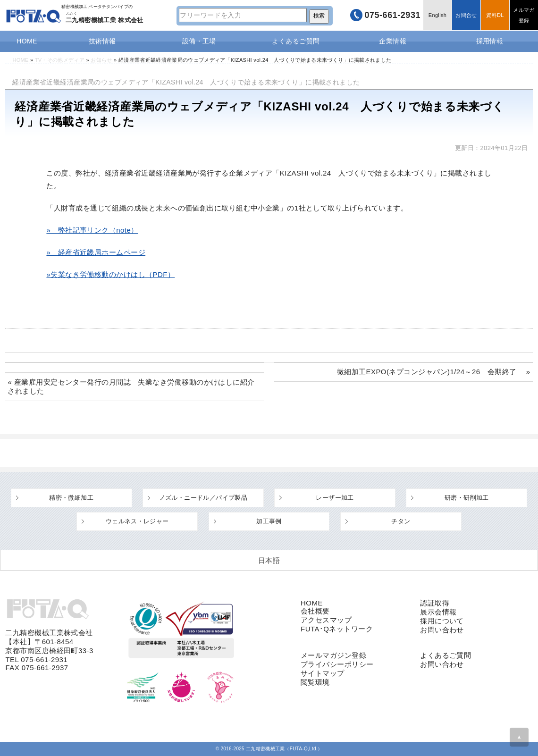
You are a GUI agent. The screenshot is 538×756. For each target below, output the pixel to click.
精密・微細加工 (71, 498)
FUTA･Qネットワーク (337, 629)
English (437, 15)
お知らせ (101, 60)
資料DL (495, 15)
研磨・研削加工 (467, 498)
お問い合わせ (442, 630)
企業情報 (393, 41)
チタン (401, 521)
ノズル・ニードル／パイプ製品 (203, 498)
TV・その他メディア (60, 60)
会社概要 (315, 611)
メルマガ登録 (524, 15)
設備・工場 (199, 41)
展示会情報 (438, 612)
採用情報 (490, 41)
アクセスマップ (326, 620)
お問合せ (466, 15)
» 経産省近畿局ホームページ (96, 252)
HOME (27, 41)
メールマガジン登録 (333, 655)
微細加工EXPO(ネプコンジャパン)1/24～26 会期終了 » (434, 372)
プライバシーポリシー (337, 664)
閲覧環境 (315, 682)
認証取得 (435, 603)
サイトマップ (323, 673)
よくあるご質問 (296, 41)
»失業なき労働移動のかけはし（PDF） (110, 274)
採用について (442, 621)
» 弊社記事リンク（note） (92, 230)
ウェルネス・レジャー (137, 521)
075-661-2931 (392, 15)
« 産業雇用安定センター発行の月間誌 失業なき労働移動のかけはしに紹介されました (131, 386)
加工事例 (269, 521)
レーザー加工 (335, 498)
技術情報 (102, 41)
